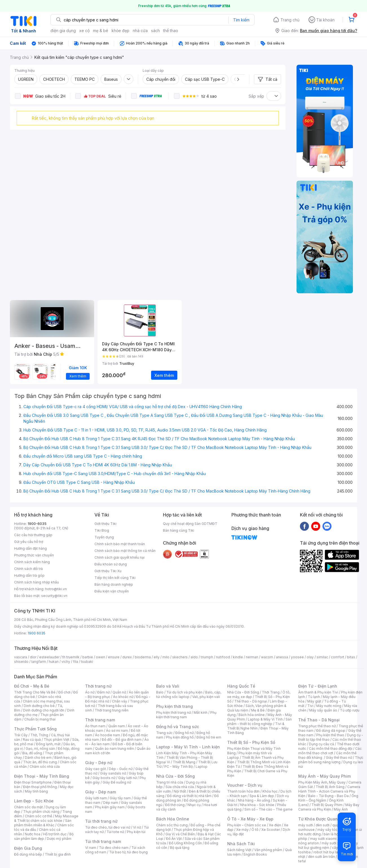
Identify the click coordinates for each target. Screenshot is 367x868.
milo (166, 657)
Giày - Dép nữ (99, 763)
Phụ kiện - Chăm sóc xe (247, 825)
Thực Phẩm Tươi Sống (35, 729)
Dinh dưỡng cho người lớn (44, 710)
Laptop (202, 767)
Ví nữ (137, 827)
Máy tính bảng (36, 791)
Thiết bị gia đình (58, 854)
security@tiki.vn (54, 596)
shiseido (21, 662)
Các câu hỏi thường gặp (33, 535)
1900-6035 (37, 524)
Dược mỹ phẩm (59, 839)
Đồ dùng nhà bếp (28, 854)
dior (33, 657)
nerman (252, 657)
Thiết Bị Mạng (184, 762)
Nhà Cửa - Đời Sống (175, 776)
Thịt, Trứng (39, 735)
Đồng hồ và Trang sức (178, 727)
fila (76, 662)
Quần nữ (119, 692)
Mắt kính (201, 712)
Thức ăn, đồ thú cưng (40, 762)
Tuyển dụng (104, 537)
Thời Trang (271, 692)
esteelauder (49, 657)
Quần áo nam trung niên (114, 749)
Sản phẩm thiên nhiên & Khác (43, 823)
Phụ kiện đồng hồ (180, 737)
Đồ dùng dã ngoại (331, 731)
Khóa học (270, 791)
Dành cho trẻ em (38, 758)
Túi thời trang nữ (101, 821)
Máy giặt (314, 701)
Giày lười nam (96, 798)
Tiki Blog (102, 530)
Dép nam (111, 803)
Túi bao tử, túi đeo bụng (128, 852)
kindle (238, 657)
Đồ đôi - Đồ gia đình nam (122, 740)
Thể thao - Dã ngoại (251, 701)
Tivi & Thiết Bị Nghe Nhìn (256, 726)
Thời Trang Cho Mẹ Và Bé (35, 692)
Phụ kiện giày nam (110, 807)
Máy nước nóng (329, 706)
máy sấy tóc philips (333, 830)
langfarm (39, 662)
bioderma (143, 657)
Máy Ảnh (341, 809)
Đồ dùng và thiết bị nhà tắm (189, 796)
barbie (88, 657)
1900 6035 (37, 633)
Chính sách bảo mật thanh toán (120, 544)
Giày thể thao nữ (339, 758)
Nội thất (180, 791)
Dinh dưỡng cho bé (39, 706)
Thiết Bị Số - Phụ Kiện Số (251, 742)
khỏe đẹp (121, 31)
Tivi (310, 706)
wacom (267, 657)
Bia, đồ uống (32, 753)
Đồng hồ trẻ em (209, 737)
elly (157, 657)
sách (155, 31)
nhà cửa (140, 31)
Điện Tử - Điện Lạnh (318, 686)
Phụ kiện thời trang (174, 706)
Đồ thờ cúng (175, 805)
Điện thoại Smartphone (33, 782)
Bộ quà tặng (180, 848)
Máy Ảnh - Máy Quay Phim (324, 776)
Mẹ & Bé (258, 710)
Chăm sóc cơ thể (38, 816)
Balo (160, 692)
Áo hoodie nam (108, 735)
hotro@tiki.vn (56, 589)
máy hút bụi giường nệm (328, 845)
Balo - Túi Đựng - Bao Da (328, 796)
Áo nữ (90, 692)
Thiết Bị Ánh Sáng (330, 787)
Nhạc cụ (194, 805)
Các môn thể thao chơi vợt (330, 751)
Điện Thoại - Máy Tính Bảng (42, 776)
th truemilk (71, 657)
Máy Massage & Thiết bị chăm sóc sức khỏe (46, 818)
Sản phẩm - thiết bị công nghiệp (259, 722)
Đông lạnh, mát (48, 744)
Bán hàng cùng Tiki (179, 530)
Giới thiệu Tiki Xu (108, 571)
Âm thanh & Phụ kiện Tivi (318, 692)
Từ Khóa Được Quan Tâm (323, 819)
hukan (54, 662)
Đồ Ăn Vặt (174, 839)
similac (322, 657)
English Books (255, 854)
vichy (66, 662)
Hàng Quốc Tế (241, 686)
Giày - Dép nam (100, 792)
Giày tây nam (120, 798)
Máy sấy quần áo (323, 710)
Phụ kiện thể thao (330, 735)
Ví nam (91, 848)
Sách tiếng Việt (239, 850)
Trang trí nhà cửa (170, 782)
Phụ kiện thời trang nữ (173, 712)
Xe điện (275, 825)
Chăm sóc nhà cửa (45, 767)
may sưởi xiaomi (323, 839)
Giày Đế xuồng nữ (117, 782)
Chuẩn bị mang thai (40, 719)
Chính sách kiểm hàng (32, 562)
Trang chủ (290, 20)
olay (310, 657)
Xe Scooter (271, 830)
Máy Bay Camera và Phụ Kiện (329, 807)
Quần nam (117, 726)
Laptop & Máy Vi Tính (265, 719)
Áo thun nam (95, 726)
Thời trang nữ (98, 686)
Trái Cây (21, 735)
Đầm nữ (103, 692)
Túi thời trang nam (103, 841)
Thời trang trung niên (112, 710)
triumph (207, 657)
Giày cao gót (96, 769)
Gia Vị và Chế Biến (180, 834)
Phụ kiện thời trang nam (186, 715)
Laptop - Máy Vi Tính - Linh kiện (188, 747)
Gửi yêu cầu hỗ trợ (29, 542)
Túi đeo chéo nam (114, 848)
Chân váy (120, 701)
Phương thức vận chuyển (34, 555)
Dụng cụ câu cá (321, 744)
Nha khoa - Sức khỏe (257, 805)
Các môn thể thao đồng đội (331, 749)
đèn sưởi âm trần (321, 857)
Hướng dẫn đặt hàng (30, 548)
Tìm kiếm (241, 20)
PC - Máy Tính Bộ (179, 767)
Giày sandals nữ (113, 773)
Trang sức (164, 733)
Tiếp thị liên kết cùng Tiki (115, 578)
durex (127, 657)
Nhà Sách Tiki (241, 844)
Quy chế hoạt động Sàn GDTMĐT (190, 524)
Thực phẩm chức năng (41, 812)
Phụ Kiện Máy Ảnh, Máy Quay (322, 782)
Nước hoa (33, 834)
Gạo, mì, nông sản (40, 749)
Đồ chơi (64, 692)
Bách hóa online (252, 715)
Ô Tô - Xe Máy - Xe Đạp (250, 819)
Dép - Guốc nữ (121, 769)
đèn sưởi (323, 825)
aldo (194, 657)
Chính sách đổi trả (28, 569)
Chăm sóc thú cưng (172, 825)
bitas (351, 657)
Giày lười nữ (127, 778)
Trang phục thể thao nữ (317, 726)
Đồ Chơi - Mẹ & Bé (32, 686)
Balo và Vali (168, 686)
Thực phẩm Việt (57, 740)
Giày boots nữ (104, 778)
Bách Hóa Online (173, 819)
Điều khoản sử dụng (111, 564)
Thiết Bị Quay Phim (327, 805)
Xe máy (242, 830)
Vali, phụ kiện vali (206, 697)
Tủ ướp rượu (350, 710)
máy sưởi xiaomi (335, 843)
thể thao (171, 31)
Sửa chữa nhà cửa (180, 787)
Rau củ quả (32, 740)
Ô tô (255, 830)
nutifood (223, 657)
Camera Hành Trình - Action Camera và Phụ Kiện (329, 791)
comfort (338, 657)
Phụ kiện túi (136, 832)
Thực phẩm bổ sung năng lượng (331, 760)
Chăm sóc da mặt (28, 807)
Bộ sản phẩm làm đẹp (44, 836)
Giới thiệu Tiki (105, 524)
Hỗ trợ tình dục (55, 834)
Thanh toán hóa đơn (243, 791)
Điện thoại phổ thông (40, 787)
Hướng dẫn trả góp (29, 575)
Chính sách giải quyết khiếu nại (120, 557)
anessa (282, 657)
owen (100, 657)
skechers (180, 657)
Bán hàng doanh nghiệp (114, 584)
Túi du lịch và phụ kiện (184, 692)
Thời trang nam (100, 720)
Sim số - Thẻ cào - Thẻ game (268, 809)
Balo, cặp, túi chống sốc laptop (189, 694)
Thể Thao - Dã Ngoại (319, 720)
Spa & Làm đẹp (262, 796)
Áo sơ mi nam (117, 731)
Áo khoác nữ (123, 697)
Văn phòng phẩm (268, 850)
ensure (114, 657)
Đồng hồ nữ (184, 733)
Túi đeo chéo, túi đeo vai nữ (108, 827)
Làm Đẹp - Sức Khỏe (34, 801)
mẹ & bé (101, 31)
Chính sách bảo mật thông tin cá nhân (125, 551)
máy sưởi (306, 825)
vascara (21, 657)
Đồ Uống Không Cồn (185, 843)
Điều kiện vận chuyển (112, 591)
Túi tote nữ (115, 832)
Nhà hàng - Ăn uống (254, 800)
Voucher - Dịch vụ (245, 785)
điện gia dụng (63, 31)
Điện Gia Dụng (28, 848)
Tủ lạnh (314, 697)
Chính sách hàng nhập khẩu (37, 582)
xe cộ (84, 31)
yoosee (297, 657)
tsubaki (87, 662)
